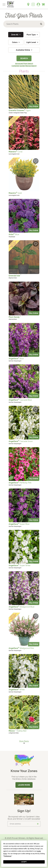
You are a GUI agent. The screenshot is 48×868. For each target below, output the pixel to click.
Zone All (15, 35)
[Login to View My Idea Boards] (33, 3)
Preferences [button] (7, 856)
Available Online (23, 50)
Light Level (31, 42)
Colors (15, 42)
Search (24, 58)
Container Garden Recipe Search (24, 66)
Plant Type (31, 35)
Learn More (24, 785)
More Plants (24, 741)
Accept (24, 862)
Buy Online (34, 106)
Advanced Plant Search (24, 64)
